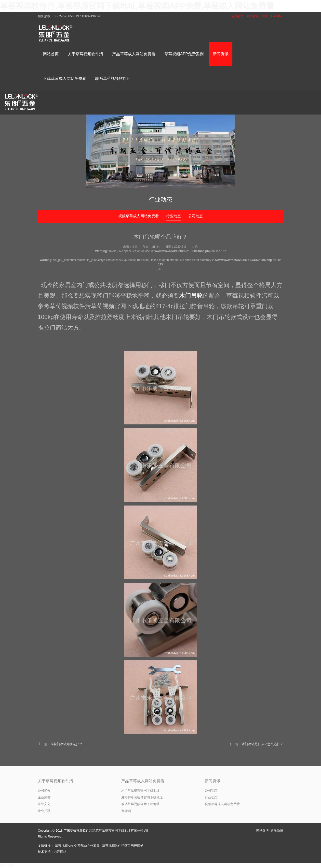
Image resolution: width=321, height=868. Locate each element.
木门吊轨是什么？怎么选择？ (262, 744)
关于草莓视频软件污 (55, 781)
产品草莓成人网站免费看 (143, 781)
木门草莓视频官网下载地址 (140, 790)
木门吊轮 (191, 296)
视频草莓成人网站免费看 (139, 216)
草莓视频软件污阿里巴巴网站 (123, 846)
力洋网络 (60, 852)
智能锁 (126, 811)
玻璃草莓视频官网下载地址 (140, 804)
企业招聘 (44, 811)
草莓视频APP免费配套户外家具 (77, 846)
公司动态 (196, 216)
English (276, 16)
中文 (265, 16)
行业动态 (174, 216)
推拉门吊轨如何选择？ (67, 744)
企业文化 (44, 804)
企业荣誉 (44, 797)
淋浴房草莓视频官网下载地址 (142, 797)
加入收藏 (253, 16)
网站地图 (6, 865)
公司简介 (44, 790)
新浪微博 (277, 831)
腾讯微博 (262, 831)
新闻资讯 (213, 781)
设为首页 (238, 16)
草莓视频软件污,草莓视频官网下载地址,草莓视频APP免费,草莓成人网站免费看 (137, 6)
